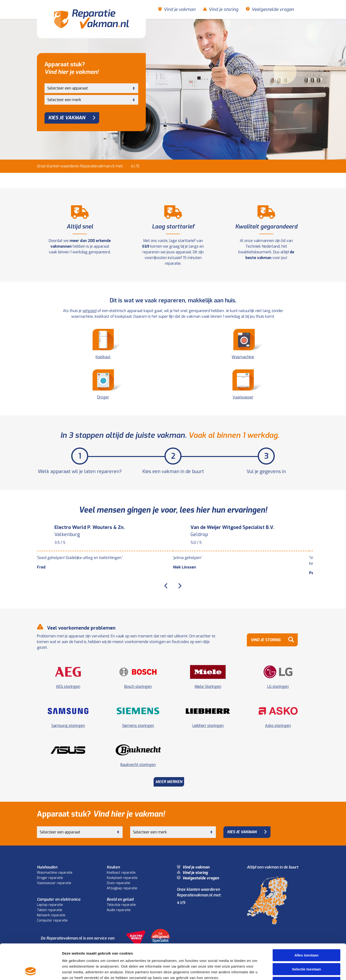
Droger (103, 385)
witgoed (90, 311)
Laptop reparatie (50, 905)
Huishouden (47, 867)
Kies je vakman (67, 118)
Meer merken (169, 782)
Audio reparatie (119, 910)
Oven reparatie (118, 883)
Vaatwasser (243, 385)
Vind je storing (224, 9)
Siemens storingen (138, 726)
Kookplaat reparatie (122, 878)
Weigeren (306, 950)
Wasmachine (243, 344)
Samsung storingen (68, 726)
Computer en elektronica (59, 899)
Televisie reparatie (121, 905)
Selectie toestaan (307, 936)
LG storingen (278, 687)
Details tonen (256, 971)
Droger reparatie (50, 878)
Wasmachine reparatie (55, 873)
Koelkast (103, 344)
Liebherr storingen (208, 726)
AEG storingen (68, 687)
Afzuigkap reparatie (122, 888)
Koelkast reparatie (121, 873)
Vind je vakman (180, 9)
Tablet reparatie (50, 910)
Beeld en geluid (120, 899)
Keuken (113, 867)
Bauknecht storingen (138, 765)
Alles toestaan (306, 922)
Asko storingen (278, 726)
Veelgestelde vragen (273, 9)
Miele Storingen (208, 687)
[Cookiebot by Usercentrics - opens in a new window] (31, 971)
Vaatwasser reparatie (54, 883)
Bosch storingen (138, 687)
